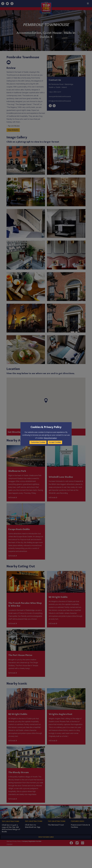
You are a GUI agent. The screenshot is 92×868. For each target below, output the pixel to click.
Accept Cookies (55, 442)
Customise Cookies (38, 442)
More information (50, 438)
